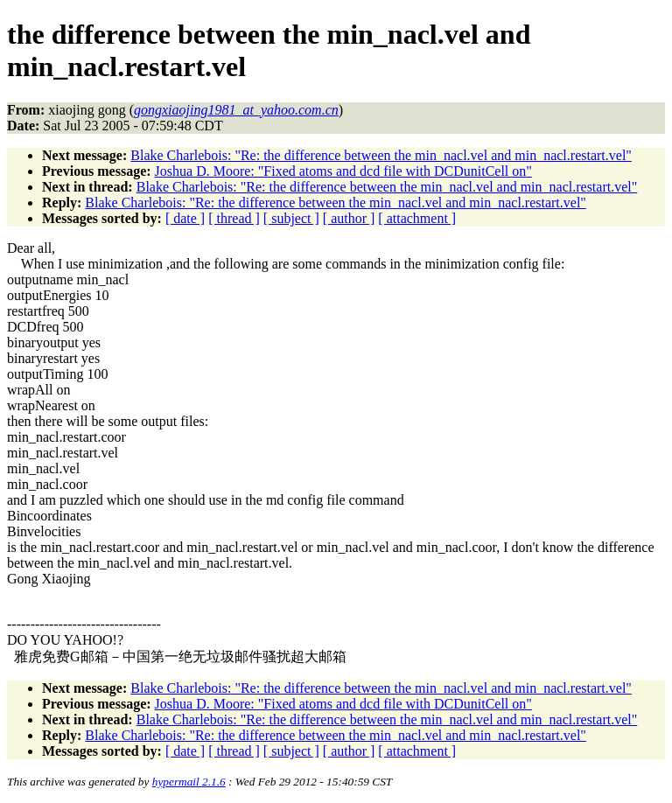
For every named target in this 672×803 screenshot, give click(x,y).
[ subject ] (291, 218)
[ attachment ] (417, 218)
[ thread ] (234, 218)
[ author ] (349, 218)
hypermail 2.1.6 (189, 782)
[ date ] (185, 218)
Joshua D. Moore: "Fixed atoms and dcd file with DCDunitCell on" (343, 171)
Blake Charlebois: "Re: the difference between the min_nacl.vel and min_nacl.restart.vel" (381, 155)
